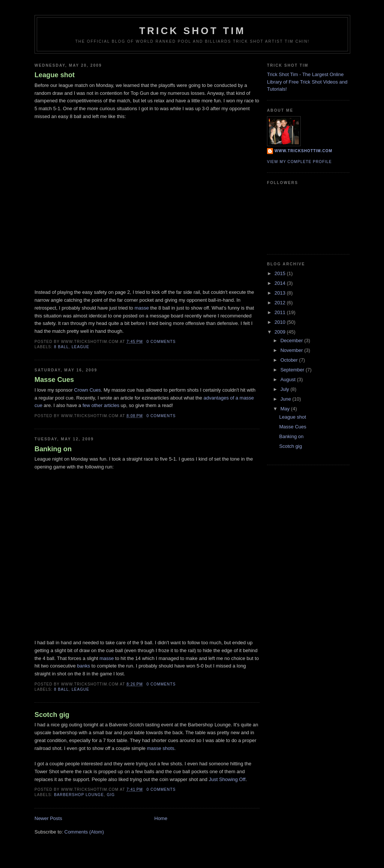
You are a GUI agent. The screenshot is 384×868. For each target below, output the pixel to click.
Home (161, 818)
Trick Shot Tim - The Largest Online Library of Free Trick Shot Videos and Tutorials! (307, 82)
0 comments (161, 342)
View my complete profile (299, 162)
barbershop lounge (79, 795)
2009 (281, 332)
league (80, 347)
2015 (281, 273)
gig (111, 795)
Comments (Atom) (84, 832)
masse (142, 308)
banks (83, 666)
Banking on (53, 449)
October (290, 360)
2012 (281, 303)
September (293, 370)
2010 (281, 322)
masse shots (161, 748)
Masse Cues (54, 380)
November (292, 350)
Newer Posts (48, 818)
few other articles (101, 405)
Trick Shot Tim (192, 31)
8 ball (61, 347)
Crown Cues (88, 390)
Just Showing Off (227, 779)
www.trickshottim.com (303, 151)
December (292, 340)
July (286, 389)
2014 (281, 283)
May (286, 409)
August (289, 379)
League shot (55, 75)
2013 (281, 293)
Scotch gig (52, 715)
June (286, 399)
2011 (281, 312)
